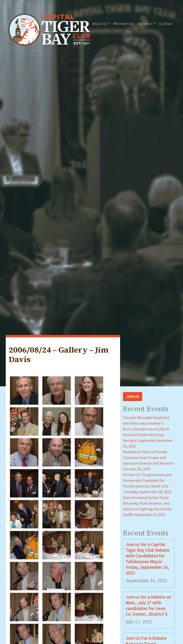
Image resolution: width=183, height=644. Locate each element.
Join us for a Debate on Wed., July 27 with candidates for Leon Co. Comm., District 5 (148, 606)
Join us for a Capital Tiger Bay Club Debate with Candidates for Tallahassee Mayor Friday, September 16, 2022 (147, 559)
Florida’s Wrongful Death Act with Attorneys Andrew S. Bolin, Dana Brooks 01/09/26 (146, 423)
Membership (124, 24)
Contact (166, 24)
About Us (99, 24)
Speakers (145, 24)
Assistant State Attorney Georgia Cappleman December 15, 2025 (148, 441)
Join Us (133, 397)
